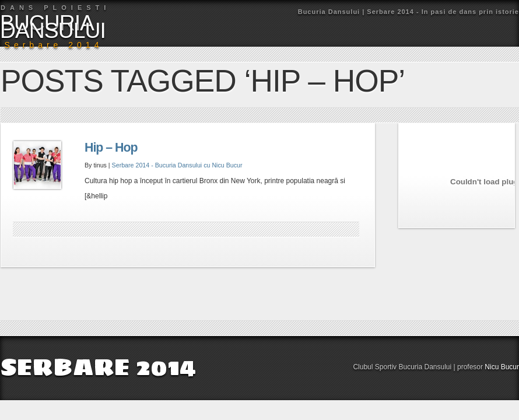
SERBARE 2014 (98, 367)
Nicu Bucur (502, 367)
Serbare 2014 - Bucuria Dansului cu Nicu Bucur (177, 165)
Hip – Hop (111, 148)
